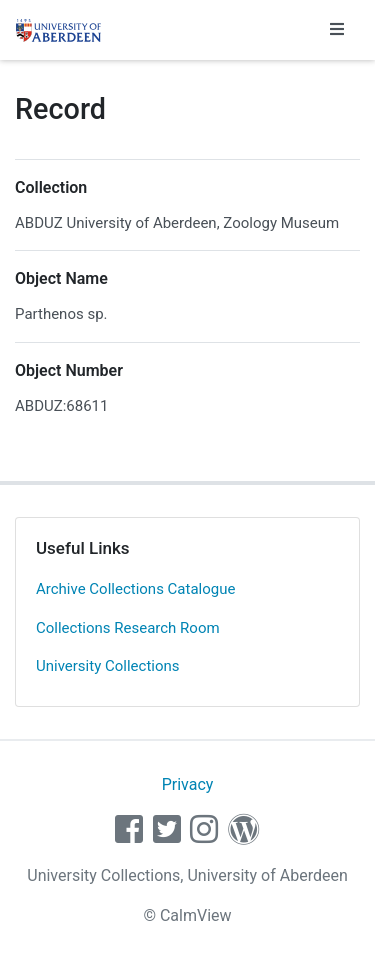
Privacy (188, 784)
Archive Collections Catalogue (135, 589)
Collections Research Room (128, 628)
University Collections (108, 666)
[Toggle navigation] (337, 30)
